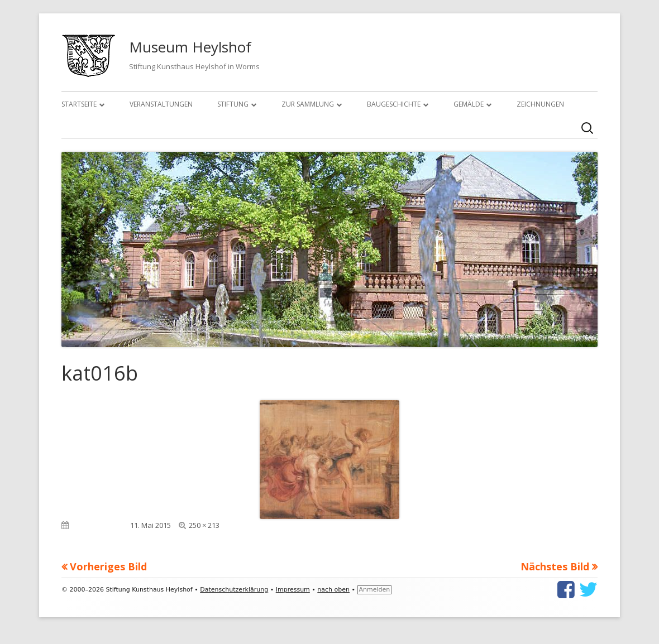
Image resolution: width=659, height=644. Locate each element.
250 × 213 (204, 525)
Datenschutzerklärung (234, 590)
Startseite (79, 104)
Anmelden (375, 590)
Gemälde (469, 104)
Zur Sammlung (308, 104)
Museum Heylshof (190, 47)
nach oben (333, 590)
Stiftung (233, 104)
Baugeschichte (394, 104)
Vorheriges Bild (108, 566)
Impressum (293, 590)
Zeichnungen (540, 104)
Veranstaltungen (161, 104)
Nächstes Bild (555, 566)
